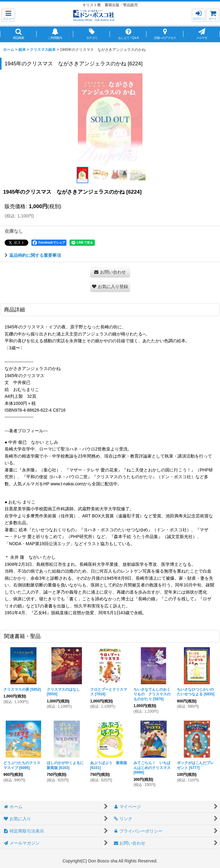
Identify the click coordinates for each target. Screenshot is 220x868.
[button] (8, 15)
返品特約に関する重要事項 (33, 255)
